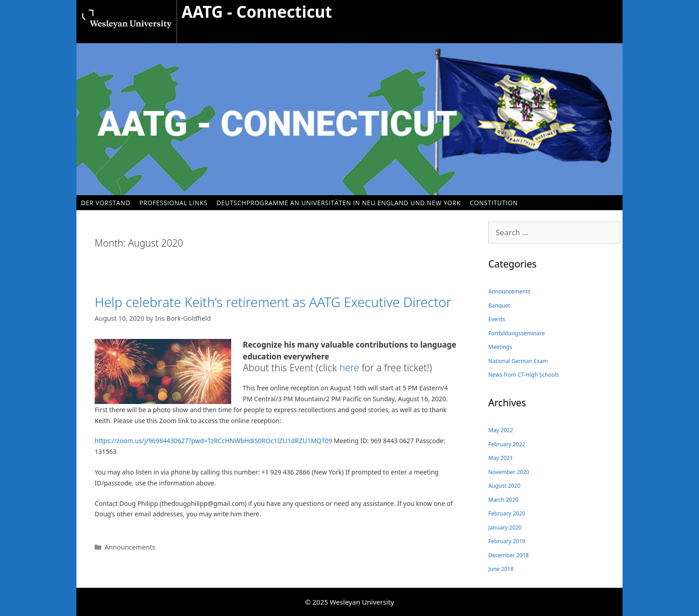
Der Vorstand (106, 203)
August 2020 (504, 486)
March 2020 (503, 500)
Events (497, 319)
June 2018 (501, 569)
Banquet (499, 305)
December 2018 (509, 555)
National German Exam (518, 361)
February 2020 (507, 513)
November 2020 (509, 472)
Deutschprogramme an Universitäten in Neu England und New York (339, 203)
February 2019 (507, 541)
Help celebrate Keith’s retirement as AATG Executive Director (273, 302)
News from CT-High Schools (524, 375)
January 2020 (505, 528)
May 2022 (501, 430)
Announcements (130, 547)
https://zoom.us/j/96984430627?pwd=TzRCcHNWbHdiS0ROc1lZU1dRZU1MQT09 (214, 441)
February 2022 (507, 444)
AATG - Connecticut (257, 12)
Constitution (494, 203)
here (349, 368)
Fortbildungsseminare (517, 333)
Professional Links (173, 203)
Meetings (500, 347)
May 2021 (501, 458)
